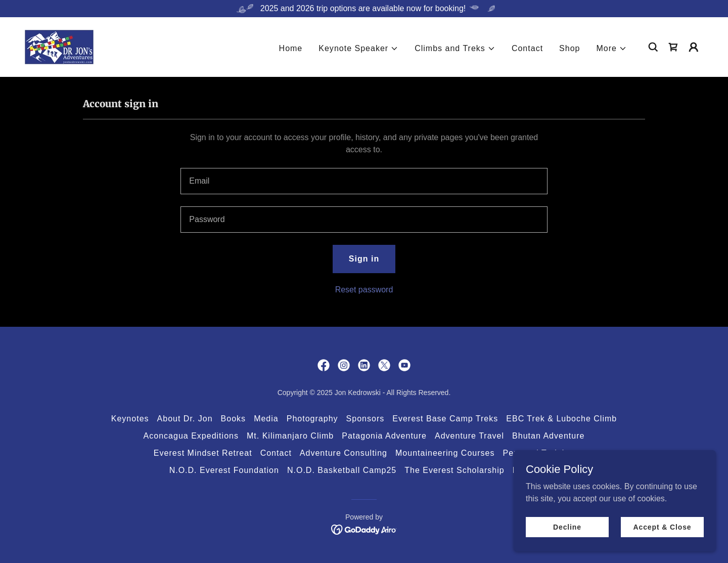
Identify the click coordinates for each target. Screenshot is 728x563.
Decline (567, 527)
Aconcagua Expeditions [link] (191, 436)
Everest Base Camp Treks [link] (445, 419)
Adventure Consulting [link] (344, 453)
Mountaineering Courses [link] (445, 453)
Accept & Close (662, 527)
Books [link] (234, 419)
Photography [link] (312, 419)
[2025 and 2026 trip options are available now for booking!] (364, 9)
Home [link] (291, 48)
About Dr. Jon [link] (185, 419)
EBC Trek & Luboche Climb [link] (561, 419)
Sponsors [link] (366, 419)
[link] (59, 46)
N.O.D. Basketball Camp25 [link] (342, 470)
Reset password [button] (364, 290)
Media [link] (266, 419)
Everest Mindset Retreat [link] (203, 453)
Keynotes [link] (130, 419)
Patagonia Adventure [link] (384, 436)
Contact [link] (527, 48)
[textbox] (364, 181)
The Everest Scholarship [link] (454, 470)
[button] (358, 49)
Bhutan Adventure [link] (548, 436)
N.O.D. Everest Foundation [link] (224, 470)
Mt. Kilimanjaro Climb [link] (290, 436)
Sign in (364, 259)
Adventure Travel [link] (469, 436)
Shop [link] (570, 48)
